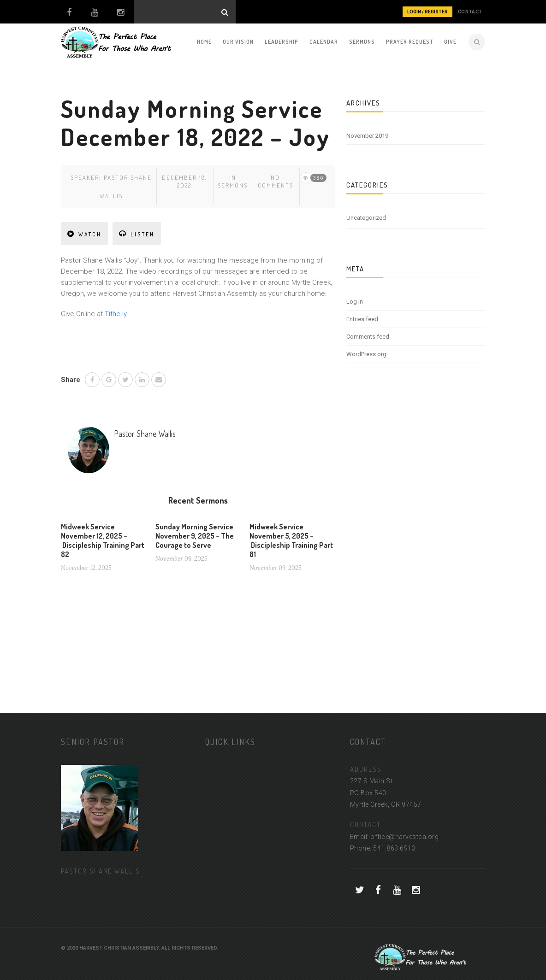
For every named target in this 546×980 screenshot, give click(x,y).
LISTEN (137, 234)
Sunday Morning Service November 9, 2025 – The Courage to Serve (195, 536)
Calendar (324, 42)
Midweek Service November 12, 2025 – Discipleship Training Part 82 (103, 540)
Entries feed (362, 319)
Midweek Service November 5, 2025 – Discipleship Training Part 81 (291, 540)
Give (450, 42)
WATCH (84, 234)
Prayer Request (409, 42)
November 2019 (367, 136)
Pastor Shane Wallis (145, 434)
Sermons (362, 42)
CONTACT (470, 12)
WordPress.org (366, 354)
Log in (355, 302)
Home (204, 42)
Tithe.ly (116, 314)
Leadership (282, 42)
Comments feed (368, 337)
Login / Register (427, 12)
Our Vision (238, 42)
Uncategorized (366, 218)
